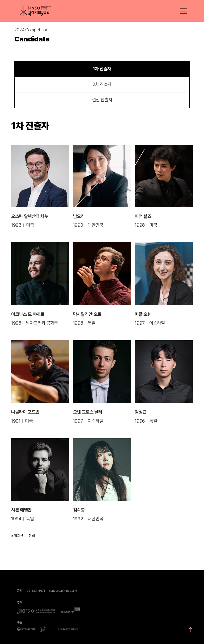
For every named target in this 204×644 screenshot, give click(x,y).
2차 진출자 (102, 84)
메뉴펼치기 (183, 11)
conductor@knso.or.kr (63, 591)
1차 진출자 (102, 69)
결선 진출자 (102, 100)
